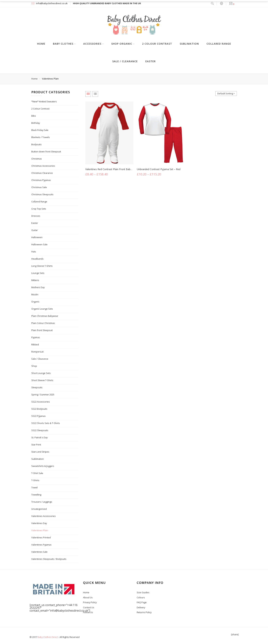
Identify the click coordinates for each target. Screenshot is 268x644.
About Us (88, 597)
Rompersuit (37, 352)
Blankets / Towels (41, 137)
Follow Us (88, 612)
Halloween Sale (39, 244)
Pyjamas (36, 337)
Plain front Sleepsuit (42, 330)
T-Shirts (35, 480)
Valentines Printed (41, 537)
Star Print (36, 445)
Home (41, 44)
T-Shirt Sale (37, 473)
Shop (34, 366)
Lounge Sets (38, 273)
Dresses (36, 216)
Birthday (36, 123)
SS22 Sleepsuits (40, 430)
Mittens (35, 280)
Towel (34, 487)
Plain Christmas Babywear (45, 316)
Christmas (37, 159)
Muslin (35, 294)
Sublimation (189, 44)
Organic (35, 302)
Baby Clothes (63, 44)
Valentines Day (39, 523)
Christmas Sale (39, 187)
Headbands (37, 259)
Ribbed (35, 344)
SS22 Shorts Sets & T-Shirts (46, 423)
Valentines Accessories (44, 516)
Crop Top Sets (39, 209)
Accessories (92, 44)
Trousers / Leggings (42, 502)
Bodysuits (36, 144)
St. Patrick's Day (39, 437)
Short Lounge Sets (41, 373)
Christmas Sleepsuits (42, 194)
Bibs (34, 116)
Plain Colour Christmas (43, 323)
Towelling (36, 495)
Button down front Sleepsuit (46, 151)
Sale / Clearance (125, 61)
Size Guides (143, 592)
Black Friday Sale (40, 130)
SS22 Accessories (41, 402)
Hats (34, 252)
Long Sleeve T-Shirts (42, 266)
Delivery (141, 607)
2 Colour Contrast (157, 44)
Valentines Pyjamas (41, 545)
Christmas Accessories (43, 166)
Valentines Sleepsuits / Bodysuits (49, 559)
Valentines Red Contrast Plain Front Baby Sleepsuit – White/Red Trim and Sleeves (131, 169)
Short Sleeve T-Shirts (42, 380)
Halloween (37, 237)
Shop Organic (122, 44)
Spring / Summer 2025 (43, 395)
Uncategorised (39, 509)
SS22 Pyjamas (38, 416)
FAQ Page (142, 602)
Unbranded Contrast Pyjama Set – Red (159, 170)
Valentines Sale (39, 552)
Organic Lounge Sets (42, 309)
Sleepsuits (37, 387)
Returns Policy (144, 612)
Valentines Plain (40, 530)
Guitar (35, 230)
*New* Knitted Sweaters (44, 101)
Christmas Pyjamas (41, 180)
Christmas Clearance (42, 173)
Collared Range (219, 44)
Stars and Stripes (40, 452)
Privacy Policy (90, 602)
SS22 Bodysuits (39, 409)
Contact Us (89, 607)
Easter (151, 61)
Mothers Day (38, 287)
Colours (141, 597)
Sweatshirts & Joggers (43, 466)
